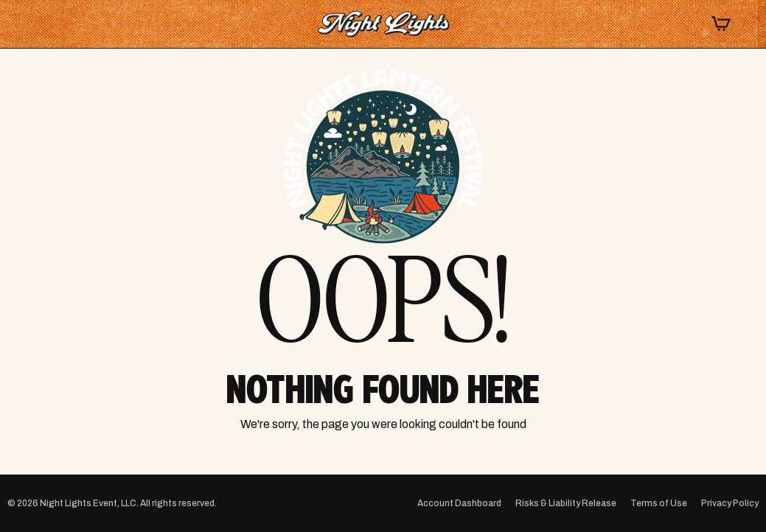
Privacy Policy (730, 503)
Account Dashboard (459, 503)
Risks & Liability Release (566, 503)
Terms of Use (659, 503)
